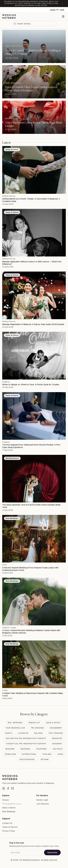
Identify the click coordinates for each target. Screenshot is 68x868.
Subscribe (52, 852)
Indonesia (25, 749)
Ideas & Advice (53, 723)
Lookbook (23, 733)
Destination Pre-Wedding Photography (26, 738)
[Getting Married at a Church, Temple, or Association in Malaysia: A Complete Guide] (34, 170)
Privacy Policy (9, 831)
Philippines (42, 749)
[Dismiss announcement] (62, 4)
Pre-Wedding (38, 728)
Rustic (5, 565)
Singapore (57, 738)
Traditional (6, 628)
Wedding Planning (9, 196)
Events (9, 733)
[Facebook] (8, 788)
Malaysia (39, 733)
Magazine (10, 749)
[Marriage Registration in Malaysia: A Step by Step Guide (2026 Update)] (34, 295)
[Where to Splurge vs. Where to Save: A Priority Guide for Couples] (34, 356)
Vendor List (34, 723)
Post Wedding (56, 733)
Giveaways (57, 744)
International (29, 754)
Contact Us (7, 823)
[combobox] (34, 24)
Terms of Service (10, 827)
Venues (6, 800)
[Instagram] (4, 788)
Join (62, 10)
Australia (58, 749)
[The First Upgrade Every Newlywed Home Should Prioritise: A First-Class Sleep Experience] (34, 416)
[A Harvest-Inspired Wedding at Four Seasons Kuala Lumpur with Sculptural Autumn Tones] (34, 539)
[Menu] (63, 16)
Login (53, 10)
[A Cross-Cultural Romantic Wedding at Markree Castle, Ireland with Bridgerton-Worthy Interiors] (34, 601)
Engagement (56, 728)
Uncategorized (27, 759)
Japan (60, 754)
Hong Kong (10, 754)
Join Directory (43, 804)
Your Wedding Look (16, 728)
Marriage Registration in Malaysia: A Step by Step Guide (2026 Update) (33, 324)
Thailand (47, 754)
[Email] (12, 788)
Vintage (13, 628)
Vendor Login (42, 800)
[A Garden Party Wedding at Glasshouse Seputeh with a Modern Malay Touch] (34, 664)
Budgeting (6, 382)
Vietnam (45, 759)
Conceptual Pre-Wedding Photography (26, 744)
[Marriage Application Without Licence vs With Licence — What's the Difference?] (34, 233)
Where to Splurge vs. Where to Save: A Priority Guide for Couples (31, 385)
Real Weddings (15, 723)
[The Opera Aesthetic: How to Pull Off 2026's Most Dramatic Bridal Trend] (34, 479)
